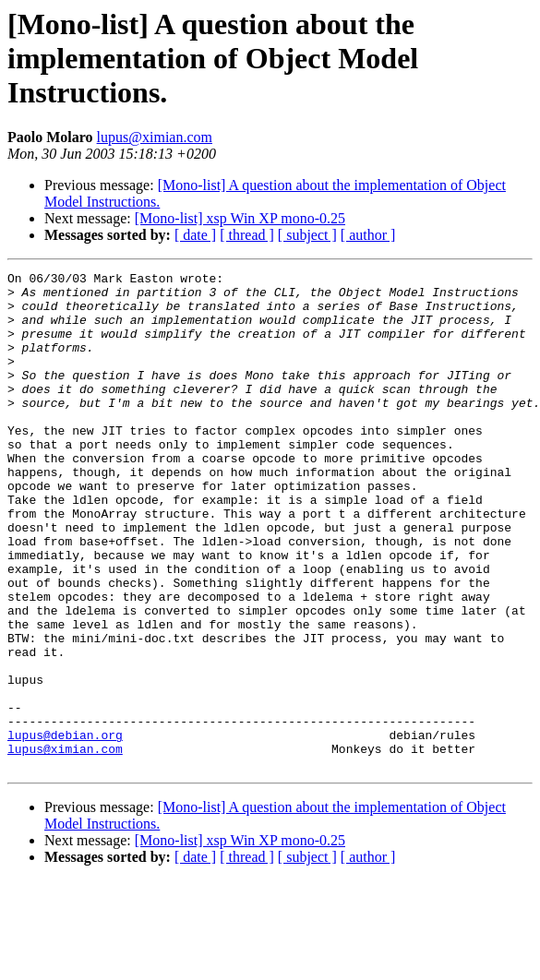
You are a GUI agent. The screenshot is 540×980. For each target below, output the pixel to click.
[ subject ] (307, 235)
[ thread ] (247, 235)
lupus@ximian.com (155, 137)
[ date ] (195, 235)
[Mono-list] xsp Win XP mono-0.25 (240, 218)
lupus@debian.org (65, 829)
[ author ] (368, 235)
